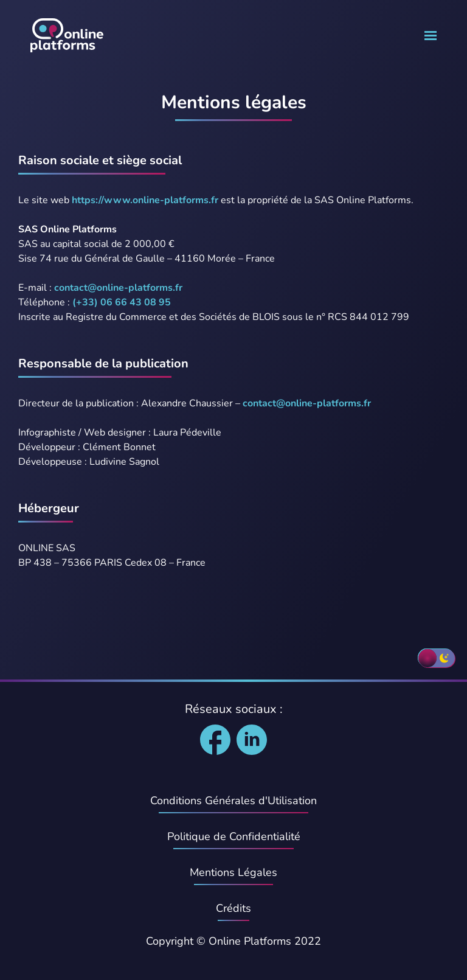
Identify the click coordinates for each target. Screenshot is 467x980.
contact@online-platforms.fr (118, 288)
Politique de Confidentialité (234, 836)
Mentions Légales (233, 872)
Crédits (233, 908)
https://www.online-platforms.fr (145, 200)
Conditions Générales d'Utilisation (233, 801)
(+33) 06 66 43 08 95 (122, 302)
